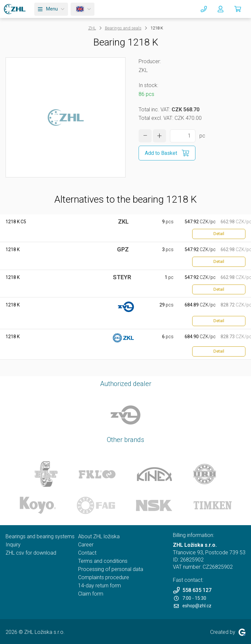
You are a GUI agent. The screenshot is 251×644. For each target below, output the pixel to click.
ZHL (92, 28)
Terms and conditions (103, 561)
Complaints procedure (104, 577)
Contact (87, 553)
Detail (219, 234)
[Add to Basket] (167, 153)
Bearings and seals (123, 28)
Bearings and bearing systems (40, 536)
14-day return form (100, 586)
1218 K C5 (16, 222)
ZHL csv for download (31, 553)
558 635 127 (192, 590)
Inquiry (13, 545)
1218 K (13, 249)
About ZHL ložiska (99, 536)
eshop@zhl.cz (193, 606)
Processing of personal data (111, 569)
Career (86, 545)
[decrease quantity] (145, 136)
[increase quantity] (159, 136)
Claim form (91, 594)
